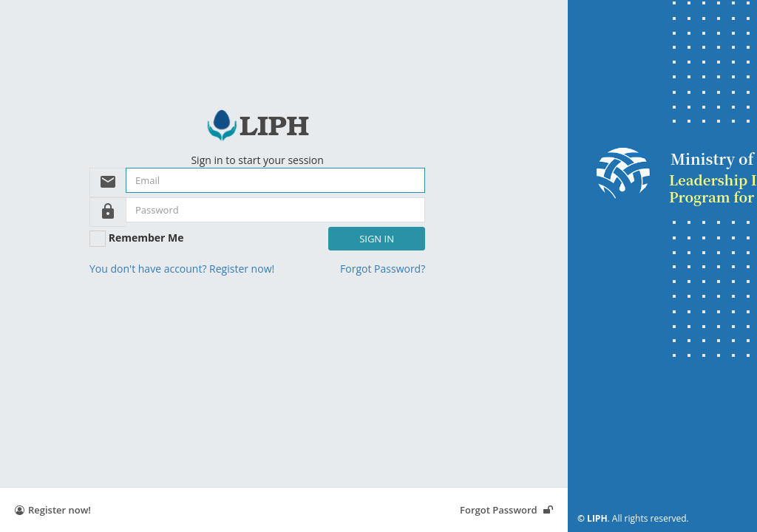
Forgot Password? (383, 269)
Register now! (53, 510)
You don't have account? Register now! (182, 269)
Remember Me (146, 238)
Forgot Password (506, 510)
